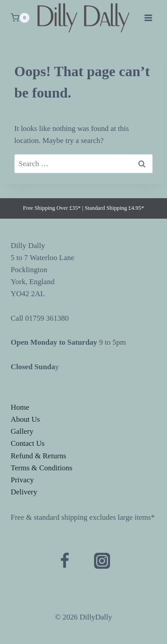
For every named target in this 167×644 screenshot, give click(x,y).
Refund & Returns (39, 456)
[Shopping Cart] (20, 18)
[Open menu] (148, 18)
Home (20, 407)
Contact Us (28, 443)
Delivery (24, 492)
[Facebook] (65, 560)
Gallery (22, 431)
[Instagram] (102, 560)
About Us (25, 419)
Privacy (22, 480)
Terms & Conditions (42, 468)
